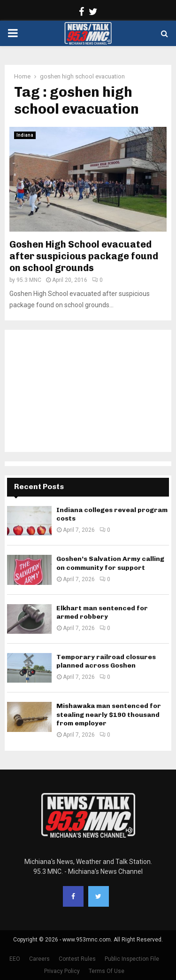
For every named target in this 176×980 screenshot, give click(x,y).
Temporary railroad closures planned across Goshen (106, 661)
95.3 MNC (29, 280)
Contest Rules (77, 959)
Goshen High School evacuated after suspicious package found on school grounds (84, 256)
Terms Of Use (107, 971)
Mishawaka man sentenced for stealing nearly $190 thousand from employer (109, 714)
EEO (15, 959)
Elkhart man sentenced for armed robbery (102, 612)
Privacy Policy (62, 971)
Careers (39, 959)
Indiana (25, 135)
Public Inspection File (132, 959)
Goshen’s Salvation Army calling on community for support (110, 563)
